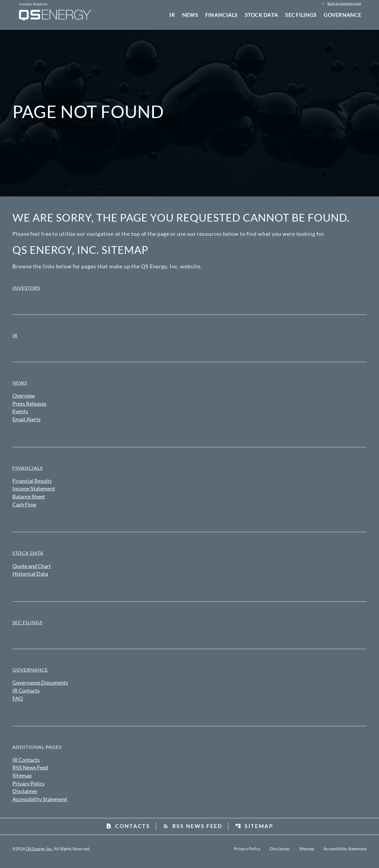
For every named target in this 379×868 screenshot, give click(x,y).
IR (172, 15)
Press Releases (29, 407)
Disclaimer (25, 796)
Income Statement (34, 493)
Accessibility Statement (40, 804)
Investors (26, 291)
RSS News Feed (30, 772)
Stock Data (262, 15)
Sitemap (22, 780)
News (190, 15)
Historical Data (30, 578)
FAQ (18, 703)
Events (20, 415)
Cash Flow (24, 509)
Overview (24, 399)
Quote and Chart (32, 570)
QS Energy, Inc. (40, 854)
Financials (221, 15)
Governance (342, 15)
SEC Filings (301, 15)
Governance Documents (40, 687)
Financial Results (32, 485)
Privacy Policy (29, 788)
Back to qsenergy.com (344, 4)
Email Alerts (27, 423)
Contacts (128, 831)
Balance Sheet (29, 501)
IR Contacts (26, 695)
